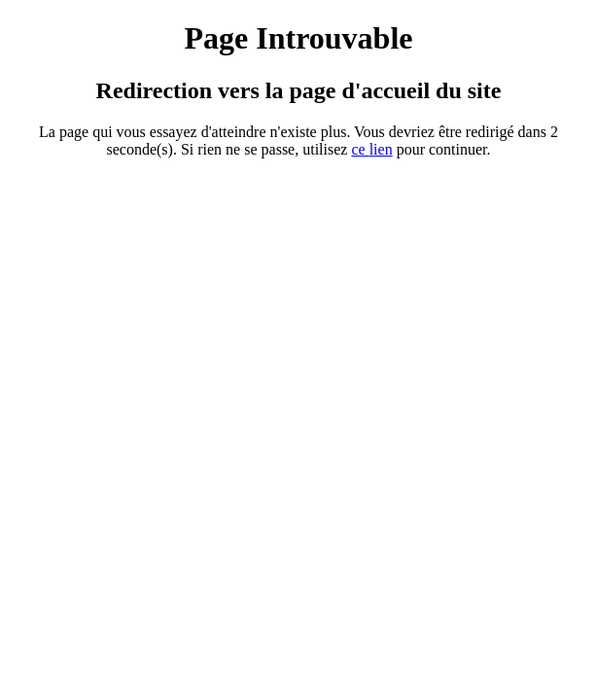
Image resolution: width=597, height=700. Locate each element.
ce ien (371, 149)
